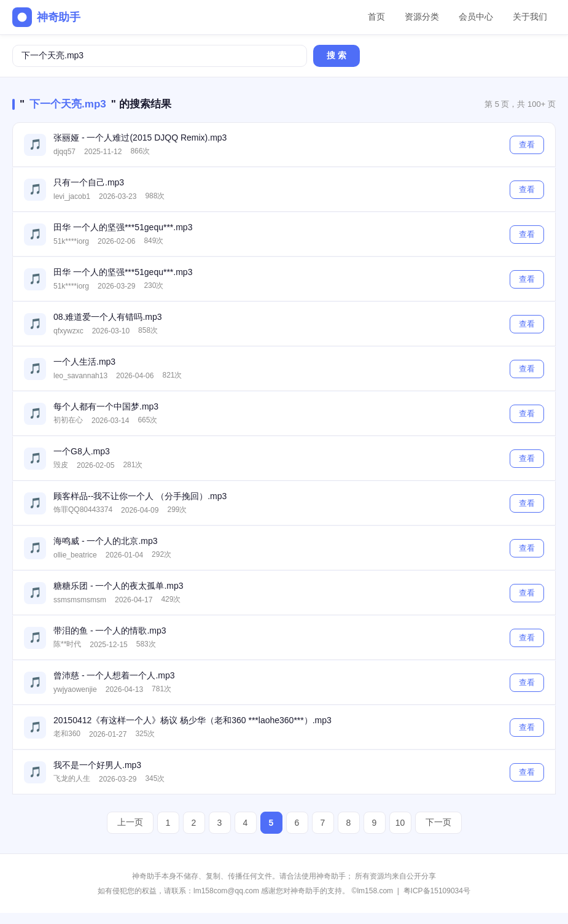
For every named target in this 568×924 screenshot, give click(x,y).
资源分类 (422, 17)
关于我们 (530, 17)
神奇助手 (46, 17)
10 (400, 823)
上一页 (130, 822)
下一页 (438, 822)
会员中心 (476, 17)
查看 (527, 145)
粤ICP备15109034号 (437, 891)
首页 (376, 17)
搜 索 (337, 55)
